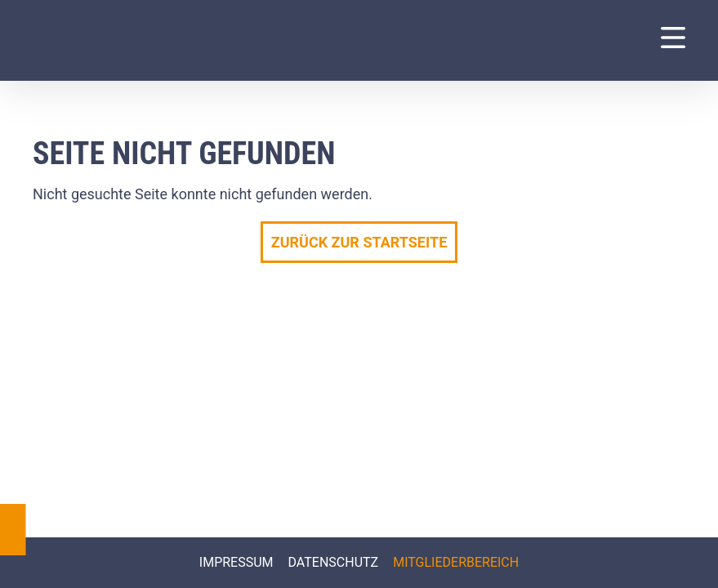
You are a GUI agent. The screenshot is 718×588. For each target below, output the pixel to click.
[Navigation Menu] (673, 38)
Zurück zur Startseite (359, 242)
